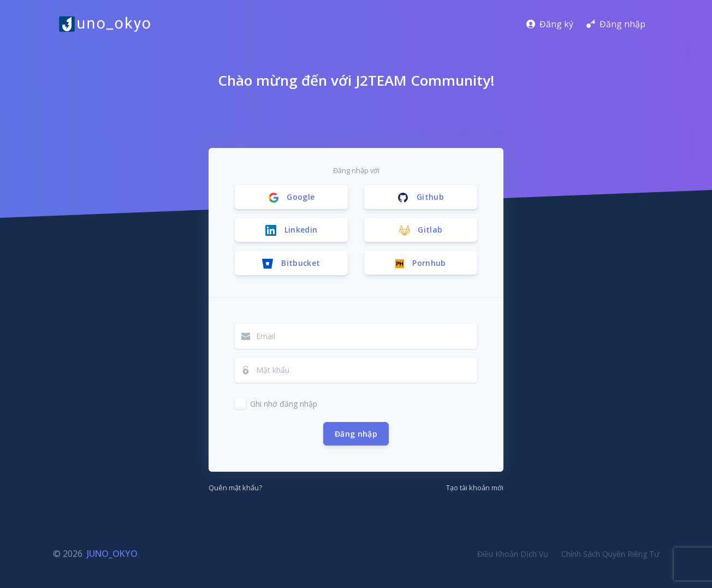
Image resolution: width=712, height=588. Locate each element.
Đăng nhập (356, 434)
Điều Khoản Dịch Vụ (513, 554)
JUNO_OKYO (112, 554)
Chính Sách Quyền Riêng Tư (610, 554)
